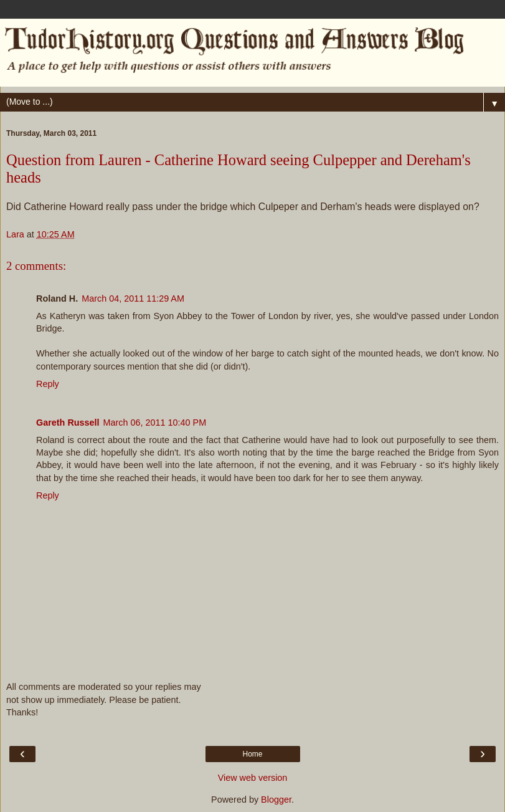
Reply (48, 384)
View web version (253, 778)
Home (252, 754)
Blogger (276, 800)
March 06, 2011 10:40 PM (155, 423)
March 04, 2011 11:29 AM (133, 299)
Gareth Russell (68, 423)
